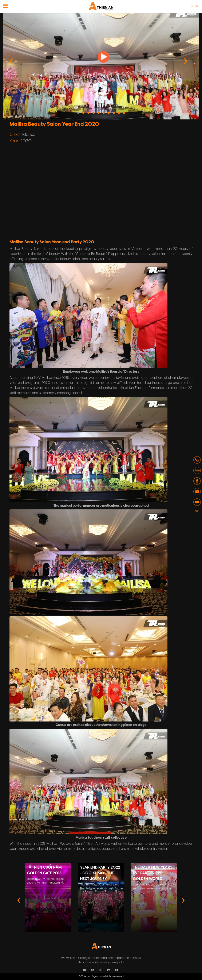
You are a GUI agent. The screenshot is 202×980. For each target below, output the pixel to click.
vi (192, 6)
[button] (78, 113)
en (197, 6)
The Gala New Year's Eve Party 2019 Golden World (153, 873)
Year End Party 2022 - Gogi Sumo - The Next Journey (100, 873)
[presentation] (11, 60)
